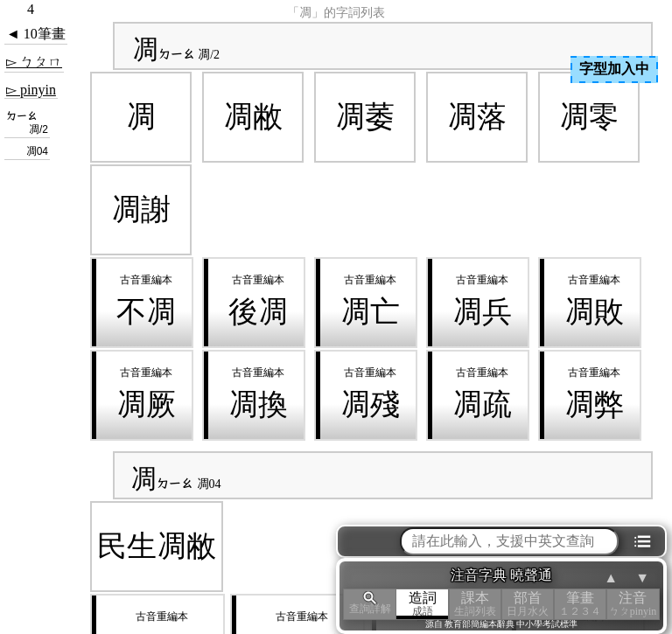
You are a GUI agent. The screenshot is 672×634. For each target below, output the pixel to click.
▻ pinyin (31, 90)
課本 (475, 604)
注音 (633, 604)
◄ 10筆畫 (36, 34)
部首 (528, 604)
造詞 (423, 604)
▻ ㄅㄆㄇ (34, 62)
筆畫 (580, 604)
